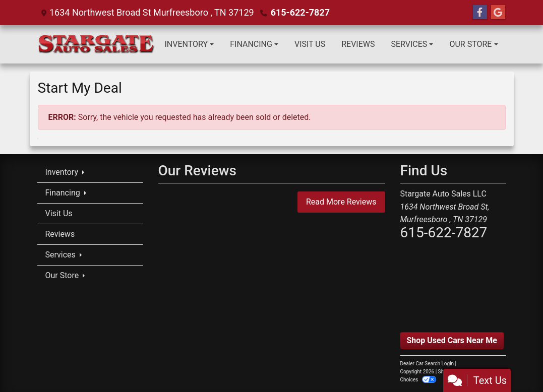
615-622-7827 (300, 12)
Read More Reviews (341, 202)
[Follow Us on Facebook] (480, 13)
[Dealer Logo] (97, 44)
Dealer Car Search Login (427, 364)
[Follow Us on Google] (498, 13)
